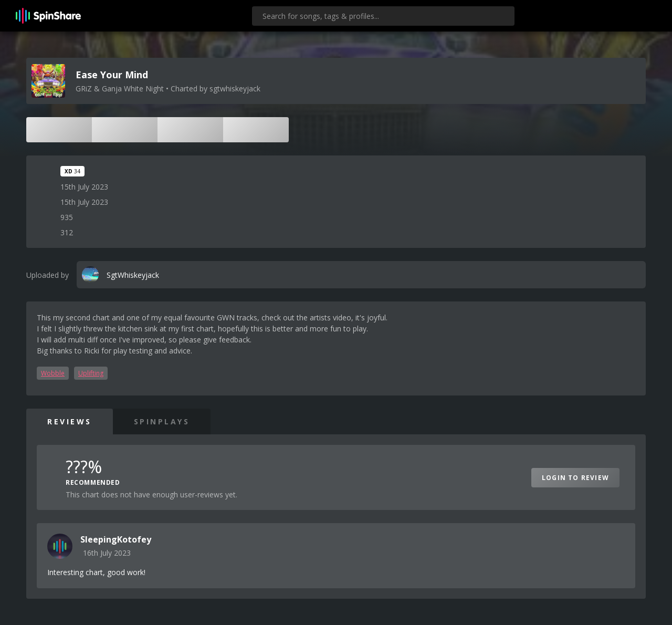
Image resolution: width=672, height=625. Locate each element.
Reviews (70, 421)
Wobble (53, 373)
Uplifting (91, 373)
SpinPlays (162, 421)
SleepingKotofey (116, 539)
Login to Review (575, 478)
